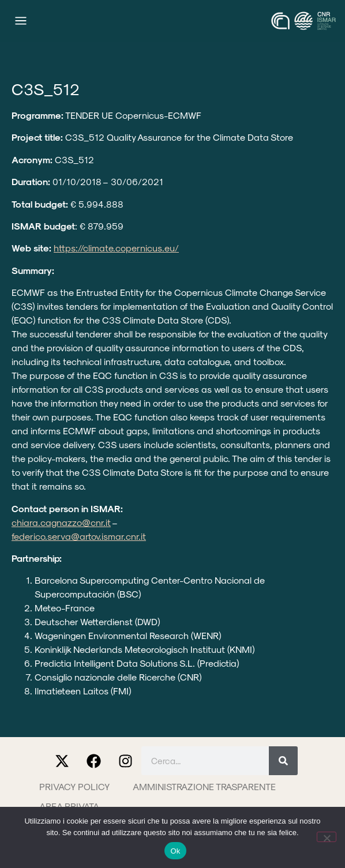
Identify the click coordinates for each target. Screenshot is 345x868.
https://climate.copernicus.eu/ (116, 248)
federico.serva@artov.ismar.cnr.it (79, 536)
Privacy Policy (74, 786)
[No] (327, 837)
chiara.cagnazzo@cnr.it (61, 522)
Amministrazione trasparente (204, 786)
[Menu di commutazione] (21, 21)
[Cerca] (283, 761)
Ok (175, 851)
